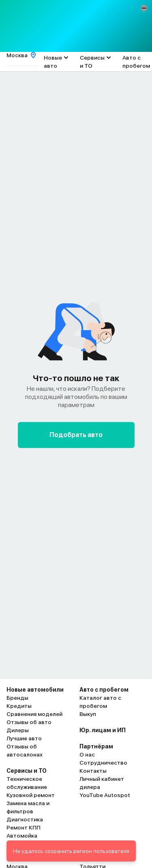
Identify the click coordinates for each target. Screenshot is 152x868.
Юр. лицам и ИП (103, 730)
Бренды (17, 698)
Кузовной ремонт (31, 795)
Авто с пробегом (136, 62)
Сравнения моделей (34, 714)
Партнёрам (96, 746)
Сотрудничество (103, 763)
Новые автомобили (35, 690)
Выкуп (88, 714)
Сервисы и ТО (92, 62)
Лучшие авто (24, 738)
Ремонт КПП (24, 827)
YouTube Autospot (105, 795)
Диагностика (25, 819)
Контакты (93, 771)
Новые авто (53, 62)
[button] (144, 8)
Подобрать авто (76, 435)
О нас (87, 754)
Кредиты (19, 706)
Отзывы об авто (29, 722)
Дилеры (18, 730)
